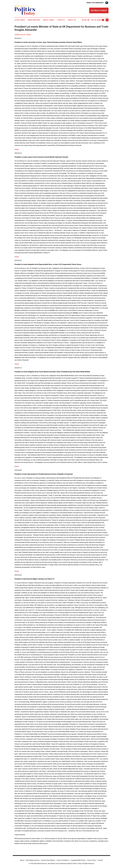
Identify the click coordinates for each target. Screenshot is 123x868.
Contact (61, 20)
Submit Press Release (48, 860)
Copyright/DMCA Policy (78, 860)
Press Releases (34, 20)
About (22, 860)
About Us (72, 20)
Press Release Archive (33, 860)
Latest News (20, 20)
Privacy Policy (92, 860)
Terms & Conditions (63, 860)
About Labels (49, 20)
